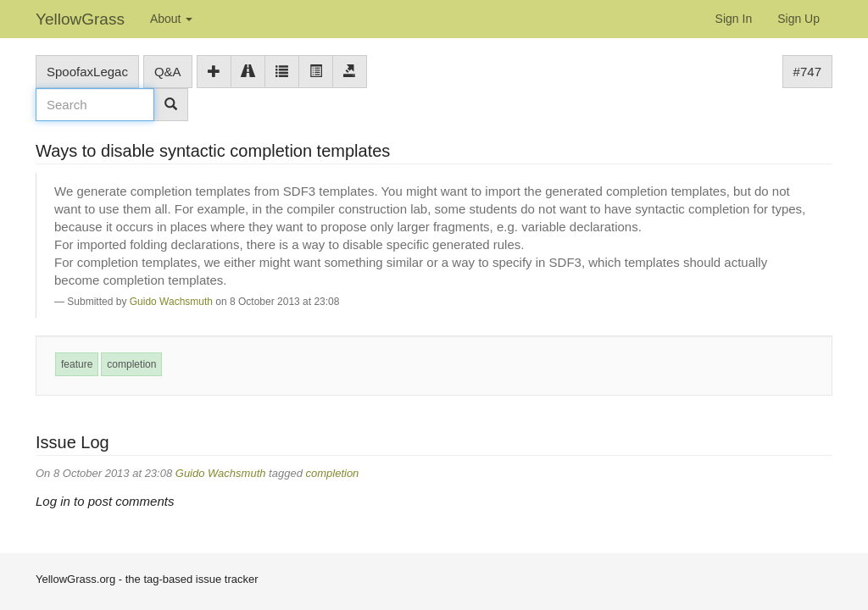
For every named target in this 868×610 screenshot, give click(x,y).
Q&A (168, 72)
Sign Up (798, 19)
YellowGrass (80, 19)
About (171, 19)
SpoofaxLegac (87, 72)
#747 (807, 72)
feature (77, 364)
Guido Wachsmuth (171, 302)
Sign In (734, 19)
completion (131, 364)
